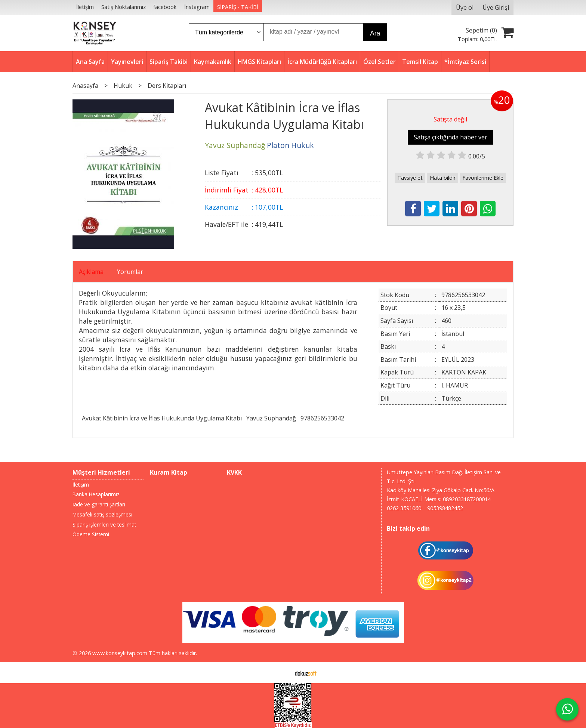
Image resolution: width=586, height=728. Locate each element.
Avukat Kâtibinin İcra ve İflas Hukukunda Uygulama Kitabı (162, 418)
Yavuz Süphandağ (271, 418)
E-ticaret (281, 673)
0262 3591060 (404, 508)
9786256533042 (322, 418)
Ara (375, 33)
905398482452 (445, 508)
